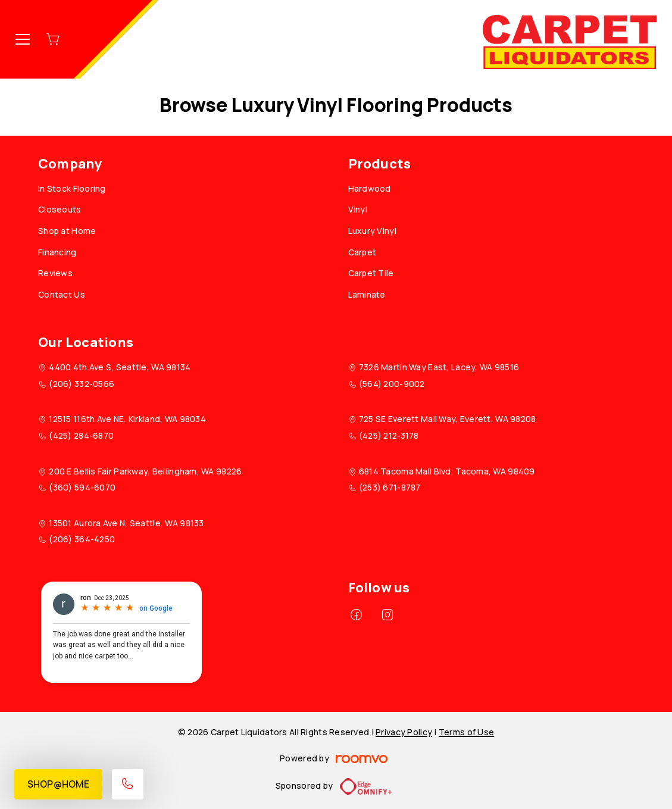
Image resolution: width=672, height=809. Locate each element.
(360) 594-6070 (82, 487)
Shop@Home (58, 784)
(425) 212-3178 (389, 435)
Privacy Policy (404, 732)
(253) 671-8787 (390, 487)
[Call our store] (127, 784)
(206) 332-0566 (82, 384)
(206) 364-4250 (82, 539)
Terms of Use (466, 732)
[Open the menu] (23, 39)
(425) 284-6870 (81, 435)
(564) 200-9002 (392, 384)
